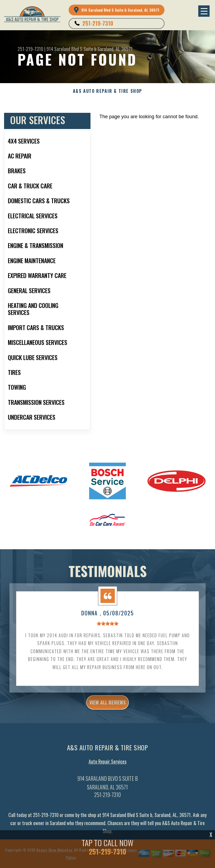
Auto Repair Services (107, 765)
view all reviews (107, 706)
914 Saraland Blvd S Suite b (71, 49)
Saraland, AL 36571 (115, 49)
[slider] (107, 627)
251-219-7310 (98, 23)
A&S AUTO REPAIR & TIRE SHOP (107, 91)
